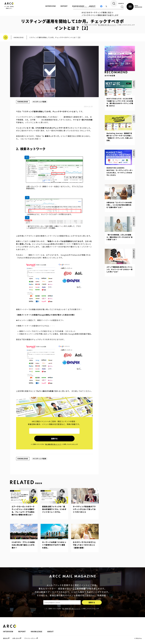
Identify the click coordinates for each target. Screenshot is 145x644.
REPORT (134, 152)
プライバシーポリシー (30, 638)
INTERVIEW (134, 250)
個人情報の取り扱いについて (71, 608)
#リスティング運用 (40, 102)
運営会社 (5, 638)
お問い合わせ (16, 638)
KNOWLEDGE (23, 102)
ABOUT (50, 631)
